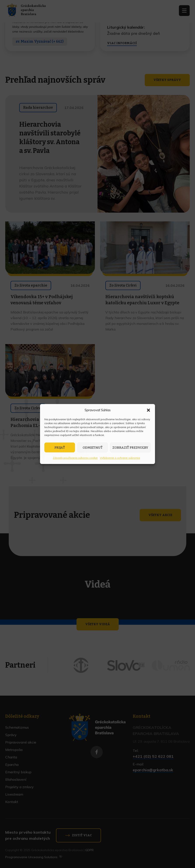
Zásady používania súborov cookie (75, 458)
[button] (148, 410)
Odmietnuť (93, 448)
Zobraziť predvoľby (130, 448)
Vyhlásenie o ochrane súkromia (120, 458)
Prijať (60, 448)
